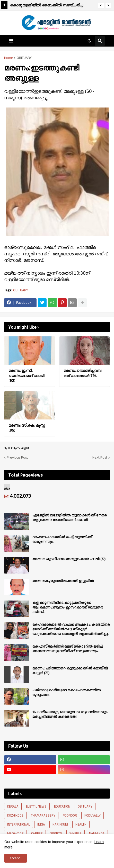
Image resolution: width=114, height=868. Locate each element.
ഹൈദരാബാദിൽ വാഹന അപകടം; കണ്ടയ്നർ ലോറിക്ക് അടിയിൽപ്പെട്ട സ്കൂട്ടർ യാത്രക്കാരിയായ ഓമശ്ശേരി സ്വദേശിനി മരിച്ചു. (71, 629)
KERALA (13, 807)
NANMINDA (97, 834)
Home (9, 58)
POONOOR (70, 816)
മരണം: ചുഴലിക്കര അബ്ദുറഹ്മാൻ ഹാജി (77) (69, 559)
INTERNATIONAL (19, 825)
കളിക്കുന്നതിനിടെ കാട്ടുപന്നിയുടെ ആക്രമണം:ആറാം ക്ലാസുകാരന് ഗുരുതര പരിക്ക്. (68, 608)
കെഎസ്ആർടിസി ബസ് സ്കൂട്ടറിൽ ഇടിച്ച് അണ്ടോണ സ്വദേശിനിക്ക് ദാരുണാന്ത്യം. (68, 649)
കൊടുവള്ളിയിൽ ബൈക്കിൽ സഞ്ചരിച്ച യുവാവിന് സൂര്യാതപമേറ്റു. (47, 6)
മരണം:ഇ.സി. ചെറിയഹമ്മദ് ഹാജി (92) (26, 375)
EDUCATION (62, 807)
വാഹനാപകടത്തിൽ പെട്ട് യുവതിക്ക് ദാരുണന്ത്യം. (62, 540)
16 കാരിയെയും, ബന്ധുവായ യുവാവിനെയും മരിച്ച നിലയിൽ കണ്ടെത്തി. (70, 714)
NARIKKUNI (60, 825)
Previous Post (17, 458)
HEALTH (81, 825)
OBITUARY (24, 58)
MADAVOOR (15, 834)
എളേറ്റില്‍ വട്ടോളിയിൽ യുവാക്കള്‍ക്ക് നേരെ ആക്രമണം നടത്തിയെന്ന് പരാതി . (70, 518)
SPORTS (56, 834)
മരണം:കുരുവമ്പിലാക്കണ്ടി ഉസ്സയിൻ (63, 581)
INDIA (41, 825)
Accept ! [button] (16, 858)
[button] (101, 5)
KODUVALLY (93, 816)
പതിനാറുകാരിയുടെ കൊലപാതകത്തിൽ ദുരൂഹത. (67, 693)
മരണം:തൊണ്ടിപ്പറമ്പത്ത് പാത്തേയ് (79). (82, 373)
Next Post (100, 458)
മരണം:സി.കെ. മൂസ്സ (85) (27, 428)
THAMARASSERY (43, 816)
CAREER (37, 834)
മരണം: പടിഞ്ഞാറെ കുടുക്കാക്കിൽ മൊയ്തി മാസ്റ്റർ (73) (70, 671)
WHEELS (76, 834)
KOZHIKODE (15, 816)
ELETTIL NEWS (36, 807)
